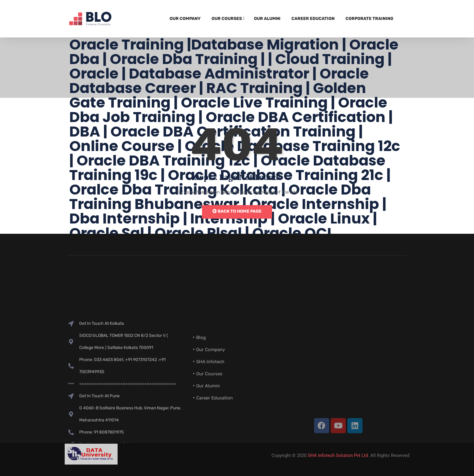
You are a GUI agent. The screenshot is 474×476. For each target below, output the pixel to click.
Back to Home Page (237, 211)
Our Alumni (267, 19)
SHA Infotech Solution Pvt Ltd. (338, 455)
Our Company (185, 19)
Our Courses (227, 19)
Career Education (313, 19)
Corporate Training (369, 19)
